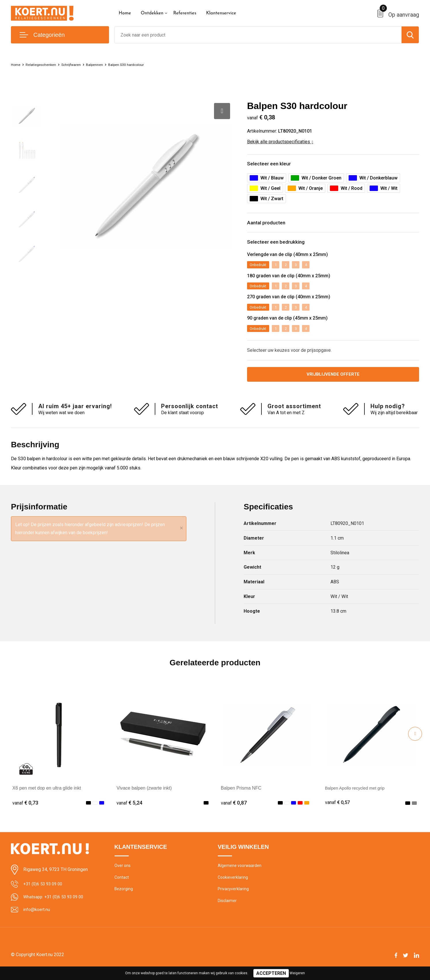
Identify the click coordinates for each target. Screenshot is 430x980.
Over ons (123, 874)
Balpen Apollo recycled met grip (357, 796)
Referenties (185, 13)
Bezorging (124, 899)
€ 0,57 (338, 811)
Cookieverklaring (233, 887)
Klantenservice (221, 13)
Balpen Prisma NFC (241, 796)
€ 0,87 (234, 811)
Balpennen (108, 64)
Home (125, 13)
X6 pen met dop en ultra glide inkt (47, 796)
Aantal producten (272, 226)
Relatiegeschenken (46, 64)
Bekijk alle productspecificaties (280, 142)
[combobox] (258, 35)
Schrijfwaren (81, 64)
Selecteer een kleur (274, 165)
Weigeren (297, 973)
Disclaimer (228, 911)
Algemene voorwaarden (240, 874)
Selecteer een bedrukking (283, 248)
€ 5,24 (129, 811)
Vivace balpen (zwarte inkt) (144, 796)
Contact (122, 887)
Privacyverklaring (233, 899)
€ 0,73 (25, 811)
